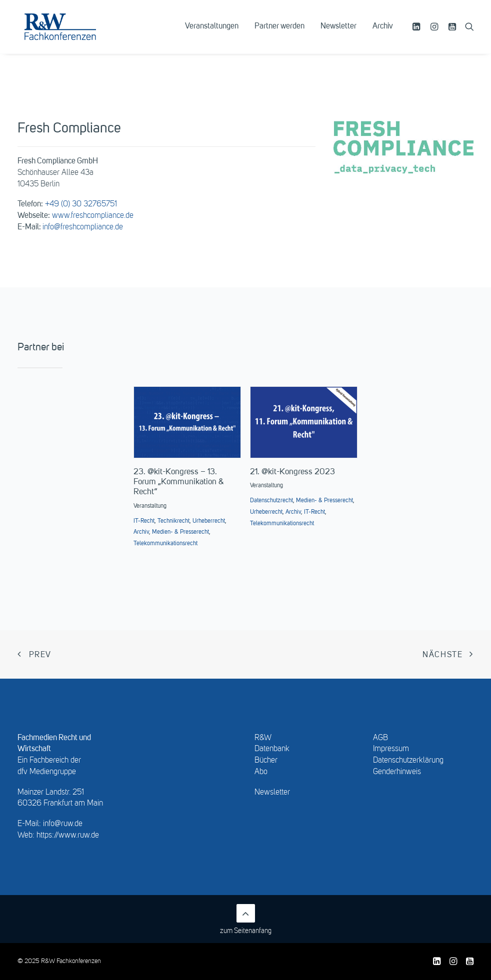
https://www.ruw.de (68, 836)
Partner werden (279, 33)
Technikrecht (173, 521)
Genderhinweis (397, 772)
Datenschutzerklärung (408, 761)
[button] (418, 33)
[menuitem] (212, 33)
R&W (263, 738)
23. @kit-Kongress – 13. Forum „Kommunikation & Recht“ (179, 482)
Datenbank (272, 749)
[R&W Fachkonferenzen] (72, 33)
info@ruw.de (63, 824)
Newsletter (338, 33)
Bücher (266, 761)
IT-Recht (144, 521)
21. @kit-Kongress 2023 (292, 472)
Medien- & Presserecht (180, 532)
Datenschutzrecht (271, 501)
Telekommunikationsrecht (165, 544)
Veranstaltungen (212, 33)
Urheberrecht (209, 521)
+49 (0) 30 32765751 (81, 204)
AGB (380, 738)
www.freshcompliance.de (93, 216)
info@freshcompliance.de (83, 227)
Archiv (383, 33)
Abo (261, 772)
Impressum (391, 749)
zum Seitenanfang (246, 919)
